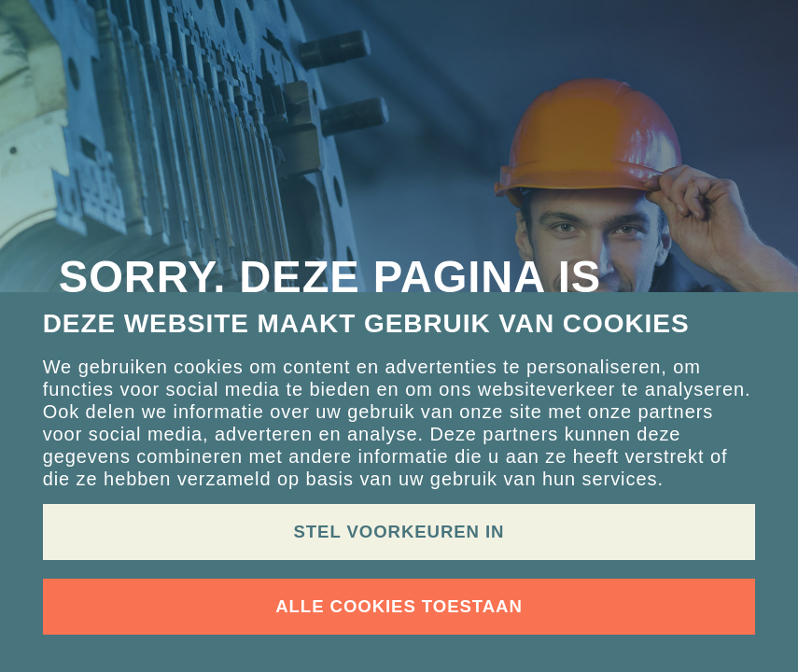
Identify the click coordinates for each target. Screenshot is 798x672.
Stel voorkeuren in (399, 532)
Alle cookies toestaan (399, 606)
